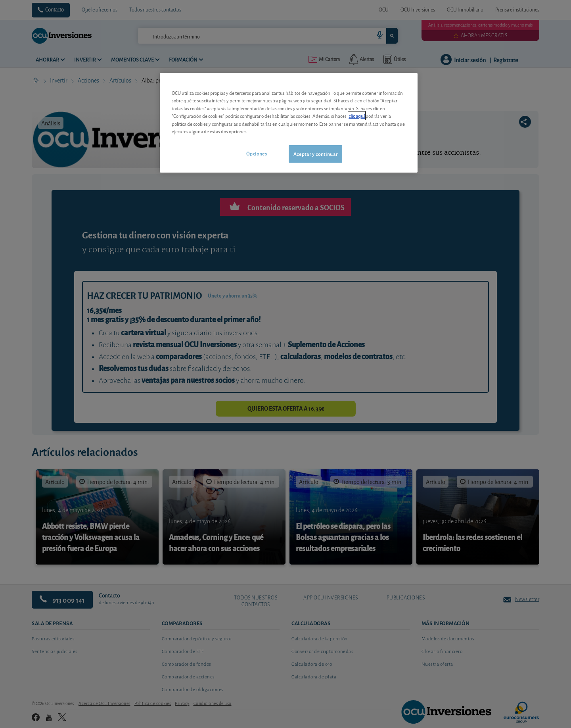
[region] (289, 123)
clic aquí (357, 116)
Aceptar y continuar (315, 154)
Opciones (257, 153)
